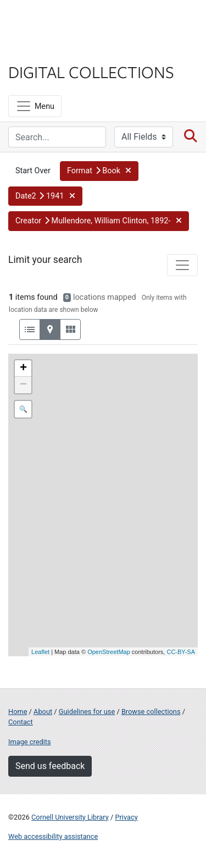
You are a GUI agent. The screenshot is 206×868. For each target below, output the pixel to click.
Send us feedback (50, 766)
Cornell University (63, 21)
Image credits (30, 742)
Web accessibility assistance (53, 836)
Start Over (33, 171)
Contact (21, 722)
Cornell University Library (70, 817)
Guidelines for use (87, 712)
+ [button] (23, 369)
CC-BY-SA (181, 652)
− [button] (23, 385)
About (43, 712)
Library (41, 50)
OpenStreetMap (109, 652)
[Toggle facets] (182, 265)
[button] (99, 171)
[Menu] (35, 106)
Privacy (126, 817)
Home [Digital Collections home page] (18, 712)
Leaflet (40, 652)
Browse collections (151, 712)
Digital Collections (91, 72)
